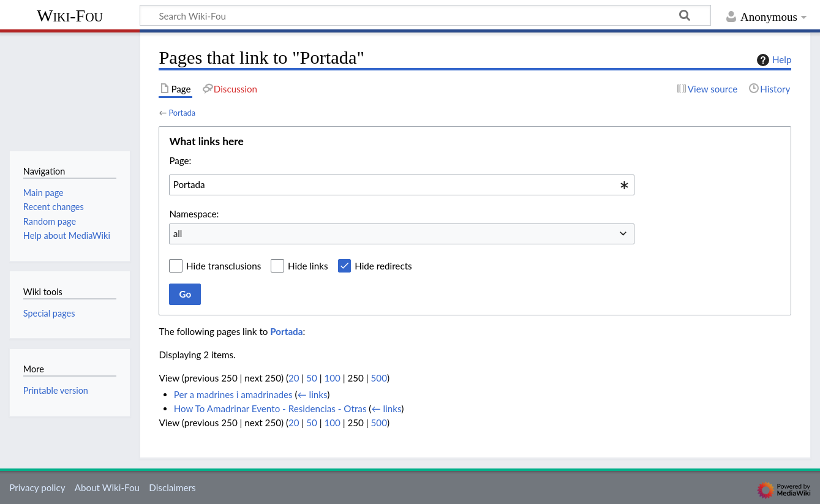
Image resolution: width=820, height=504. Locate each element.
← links (313, 394)
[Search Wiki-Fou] (425, 15)
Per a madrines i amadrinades (233, 394)
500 (379, 378)
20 (294, 378)
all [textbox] (178, 233)
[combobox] (402, 185)
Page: (180, 160)
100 (332, 378)
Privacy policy (37, 487)
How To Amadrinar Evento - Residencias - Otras (270, 408)
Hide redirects (383, 266)
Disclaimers (172, 487)
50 (312, 378)
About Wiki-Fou (107, 487)
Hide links (308, 266)
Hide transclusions (224, 266)
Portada (182, 113)
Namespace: (194, 214)
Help (773, 60)
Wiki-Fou (70, 16)
